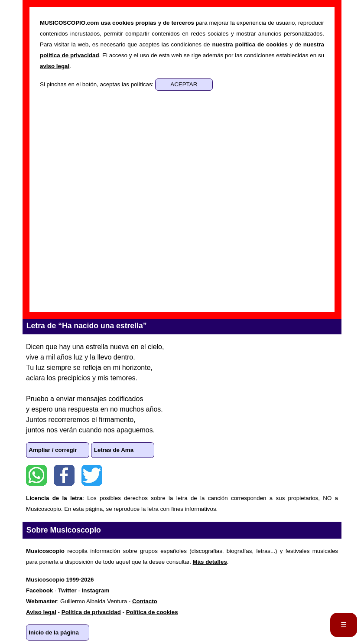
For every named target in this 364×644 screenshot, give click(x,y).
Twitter (92, 475)
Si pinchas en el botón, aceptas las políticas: (97, 84)
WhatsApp (36, 475)
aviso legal (55, 66)
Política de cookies (152, 612)
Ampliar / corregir (53, 450)
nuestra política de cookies (250, 44)
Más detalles (210, 562)
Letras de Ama (114, 450)
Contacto (145, 601)
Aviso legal (41, 612)
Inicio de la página (54, 633)
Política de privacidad (91, 612)
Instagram (96, 590)
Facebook (64, 475)
